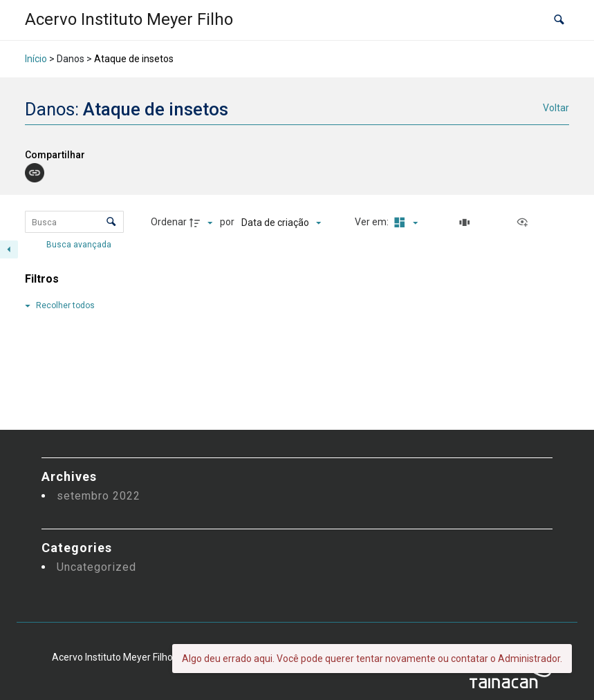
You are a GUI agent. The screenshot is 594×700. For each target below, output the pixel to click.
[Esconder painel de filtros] (9, 249)
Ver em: (373, 222)
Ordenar (169, 222)
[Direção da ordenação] (203, 223)
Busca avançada (80, 245)
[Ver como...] (526, 223)
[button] (559, 20)
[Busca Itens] (74, 222)
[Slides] (467, 223)
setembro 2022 (99, 496)
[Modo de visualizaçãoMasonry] (404, 223)
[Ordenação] (281, 223)
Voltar (556, 108)
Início (36, 59)
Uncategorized (96, 567)
